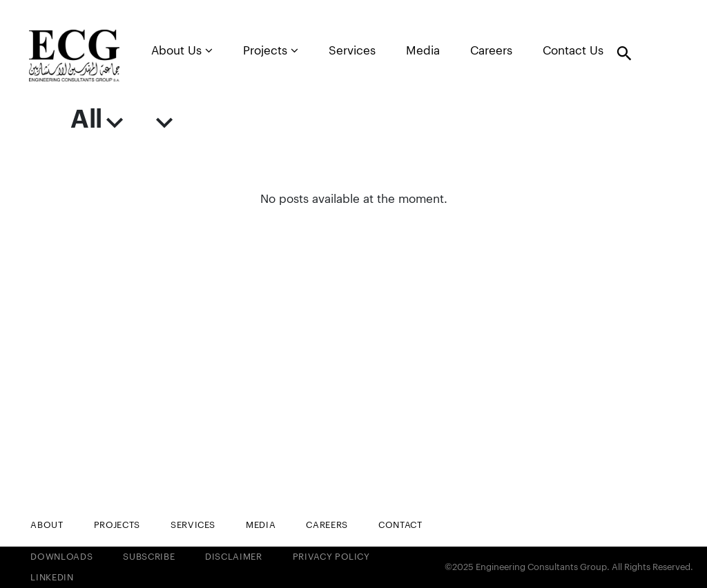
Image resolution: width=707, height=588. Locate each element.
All (96, 120)
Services (352, 51)
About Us (182, 50)
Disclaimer (234, 557)
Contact (400, 525)
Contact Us (573, 51)
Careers (491, 51)
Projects (271, 50)
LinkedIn (52, 577)
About (47, 525)
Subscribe (149, 557)
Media (423, 51)
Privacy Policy (331, 557)
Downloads (61, 557)
